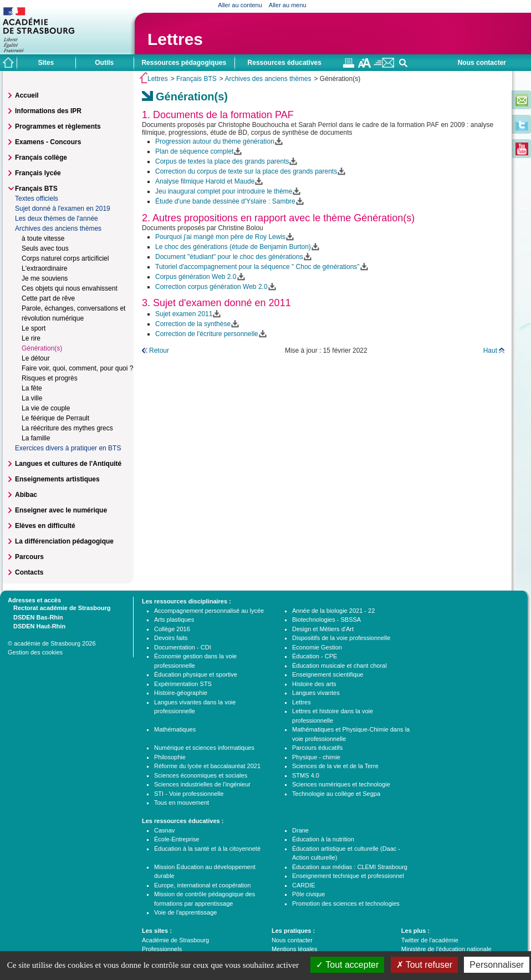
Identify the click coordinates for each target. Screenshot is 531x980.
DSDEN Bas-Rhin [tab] (35, 617)
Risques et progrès (50, 378)
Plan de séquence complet (194, 151)
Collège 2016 (172, 629)
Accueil (27, 95)
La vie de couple (46, 408)
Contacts (29, 572)
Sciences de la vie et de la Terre (335, 766)
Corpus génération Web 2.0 (196, 277)
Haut (490, 351)
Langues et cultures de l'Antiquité (68, 464)
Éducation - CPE (315, 656)
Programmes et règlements (58, 126)
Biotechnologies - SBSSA (326, 620)
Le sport (34, 328)
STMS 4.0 (306, 775)
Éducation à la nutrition (323, 839)
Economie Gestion (317, 647)
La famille (36, 438)
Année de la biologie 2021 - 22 (333, 611)
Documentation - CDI (183, 647)
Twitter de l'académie (430, 940)
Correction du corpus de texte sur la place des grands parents (246, 171)
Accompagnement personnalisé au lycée (209, 611)
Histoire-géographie (181, 693)
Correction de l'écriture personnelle (207, 334)
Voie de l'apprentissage (185, 912)
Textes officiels (37, 199)
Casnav (164, 830)
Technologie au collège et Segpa (336, 794)
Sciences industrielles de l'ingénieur (202, 784)
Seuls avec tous (45, 248)
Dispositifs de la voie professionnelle (341, 638)
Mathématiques (175, 729)
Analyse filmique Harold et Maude (205, 181)
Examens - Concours (48, 142)
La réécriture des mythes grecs (67, 428)
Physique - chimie (316, 757)
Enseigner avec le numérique (61, 510)
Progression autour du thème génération (215, 141)
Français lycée (38, 173)
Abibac (26, 495)
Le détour (36, 358)
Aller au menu (288, 5)
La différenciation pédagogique (64, 541)
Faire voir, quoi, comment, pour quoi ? (77, 368)
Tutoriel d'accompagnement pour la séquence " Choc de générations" (257, 267)
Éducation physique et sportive (196, 674)
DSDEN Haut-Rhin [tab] (37, 626)
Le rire (31, 338)
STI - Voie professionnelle (189, 794)
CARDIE (304, 885)
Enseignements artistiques (57, 479)
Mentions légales (295, 949)
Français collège (41, 158)
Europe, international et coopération (202, 885)
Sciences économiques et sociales (201, 775)
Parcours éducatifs (317, 748)
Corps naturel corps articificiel (65, 258)
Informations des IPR (48, 111)
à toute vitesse (43, 238)
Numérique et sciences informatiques (204, 748)
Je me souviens (45, 278)
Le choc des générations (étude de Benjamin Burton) (233, 247)
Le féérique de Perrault (55, 418)
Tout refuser (425, 965)
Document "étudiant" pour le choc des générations (229, 257)
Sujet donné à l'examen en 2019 (63, 209)
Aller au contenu (240, 5)
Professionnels (162, 949)
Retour (159, 351)
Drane (300, 830)
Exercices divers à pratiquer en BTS (68, 448)
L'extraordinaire (44, 268)
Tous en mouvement (182, 803)
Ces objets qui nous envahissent (70, 288)
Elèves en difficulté (45, 526)
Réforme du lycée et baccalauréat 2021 (207, 766)
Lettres (175, 39)
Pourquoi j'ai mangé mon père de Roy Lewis (220, 237)
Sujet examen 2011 (184, 314)
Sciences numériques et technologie (341, 784)
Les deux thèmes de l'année (57, 219)
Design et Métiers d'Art (323, 629)
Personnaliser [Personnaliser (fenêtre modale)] (497, 965)
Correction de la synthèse (193, 324)
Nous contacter (482, 63)
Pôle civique (308, 894)
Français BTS (196, 79)
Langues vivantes (316, 693)
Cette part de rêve (48, 298)
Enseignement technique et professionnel (348, 876)
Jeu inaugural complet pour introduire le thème (224, 191)
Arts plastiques (174, 620)
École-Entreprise (177, 839)
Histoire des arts (314, 684)
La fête (32, 388)
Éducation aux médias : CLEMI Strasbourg (350, 867)
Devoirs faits (171, 638)
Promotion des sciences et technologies (346, 903)
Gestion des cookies (35, 652)
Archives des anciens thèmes (268, 79)
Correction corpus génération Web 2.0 (211, 287)
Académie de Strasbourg (175, 940)
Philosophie (170, 757)
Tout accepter (347, 965)
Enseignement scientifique (328, 674)
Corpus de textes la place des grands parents (222, 161)
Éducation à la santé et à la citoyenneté (207, 849)
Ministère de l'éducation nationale (446, 949)
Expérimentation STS (183, 684)
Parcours (29, 557)
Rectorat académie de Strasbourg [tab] (59, 607)
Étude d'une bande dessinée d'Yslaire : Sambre (225, 201)
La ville (32, 398)
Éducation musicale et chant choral (339, 666)
